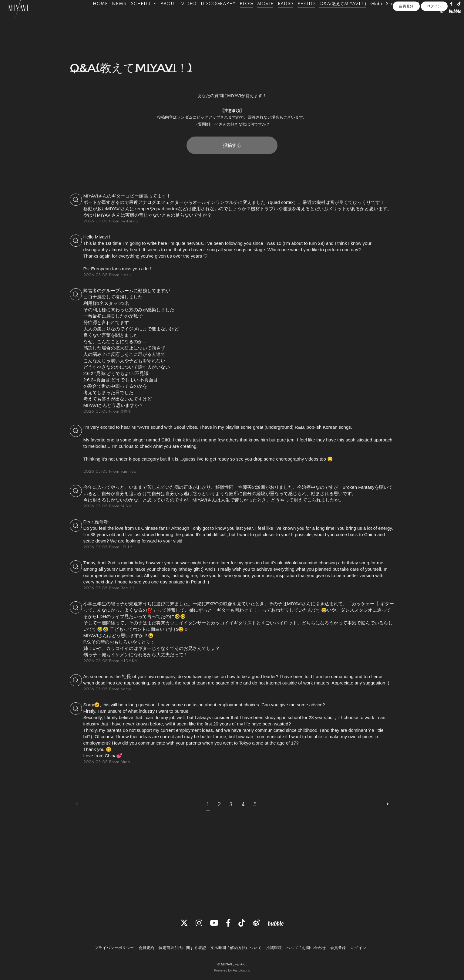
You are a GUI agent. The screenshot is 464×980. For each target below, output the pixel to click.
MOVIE (266, 18)
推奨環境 (274, 948)
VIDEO (190, 18)
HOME (101, 18)
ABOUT (170, 18)
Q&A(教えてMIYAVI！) (344, 18)
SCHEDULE (145, 18)
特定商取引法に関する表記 (182, 948)
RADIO (286, 18)
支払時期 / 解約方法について (236, 948)
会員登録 (406, 38)
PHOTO (308, 18)
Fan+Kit (241, 964)
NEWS (120, 18)
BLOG (247, 18)
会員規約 (146, 948)
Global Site (383, 18)
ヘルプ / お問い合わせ (306, 948)
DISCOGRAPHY (219, 18)
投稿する (232, 145)
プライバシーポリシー (114, 948)
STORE (407, 18)
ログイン (434, 38)
